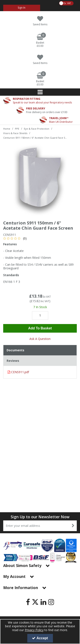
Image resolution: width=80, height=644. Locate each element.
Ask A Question (40, 339)
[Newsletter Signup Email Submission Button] (73, 526)
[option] (40, 180)
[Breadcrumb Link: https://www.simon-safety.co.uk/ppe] (17, 128)
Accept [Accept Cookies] (40, 638)
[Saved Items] (40, 21)
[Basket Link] (40, 41)
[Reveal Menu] (40, 92)
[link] (28, 602)
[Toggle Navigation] (40, 92)
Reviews (13, 361)
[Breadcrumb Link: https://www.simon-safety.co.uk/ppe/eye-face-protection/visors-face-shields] (15, 133)
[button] (16, 238)
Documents (15, 350)
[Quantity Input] (40, 315)
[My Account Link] (22, 8)
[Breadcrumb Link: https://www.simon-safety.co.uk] (7, 128)
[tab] (40, 350)
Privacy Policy (34, 630)
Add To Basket (40, 328)
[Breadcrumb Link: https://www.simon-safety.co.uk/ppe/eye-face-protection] (37, 128)
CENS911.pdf (18, 372)
